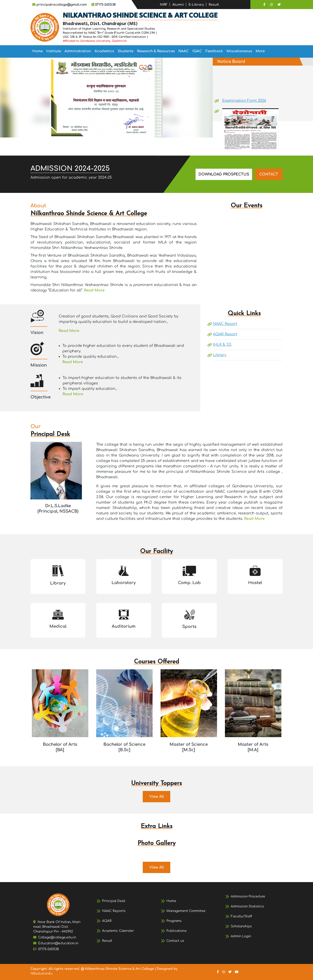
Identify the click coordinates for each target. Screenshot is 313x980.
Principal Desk (114, 901)
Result (214, 5)
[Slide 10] (135, 131)
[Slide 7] (110, 131)
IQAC (197, 51)
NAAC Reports (114, 911)
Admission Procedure (248, 896)
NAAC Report (225, 324)
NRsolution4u (41, 974)
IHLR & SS (222, 345)
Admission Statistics (247, 906)
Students (126, 51)
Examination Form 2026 (244, 110)
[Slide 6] (102, 131)
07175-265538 (48, 949)
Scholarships (241, 926)
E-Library (196, 5)
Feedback (214, 51)
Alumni (178, 5)
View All (157, 797)
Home (37, 51)
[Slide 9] (127, 131)
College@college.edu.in (57, 937)
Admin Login (241, 936)
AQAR (107, 921)
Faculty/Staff (241, 916)
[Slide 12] (151, 131)
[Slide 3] (78, 131)
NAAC (184, 51)
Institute (54, 51)
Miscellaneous (239, 51)
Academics (104, 51)
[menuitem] (37, 51)
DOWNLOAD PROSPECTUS (224, 174)
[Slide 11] (143, 131)
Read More (94, 290)
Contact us (175, 941)
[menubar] (148, 51)
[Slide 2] (70, 131)
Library (220, 355)
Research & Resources (156, 51)
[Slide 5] (94, 131)
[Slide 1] (62, 131)
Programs (174, 921)
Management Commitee (186, 911)
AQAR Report (225, 334)
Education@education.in (58, 943)
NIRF (164, 5)
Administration (78, 51)
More (260, 51)
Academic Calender (118, 931)
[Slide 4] (86, 131)
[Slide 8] (119, 131)
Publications (176, 931)
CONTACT (269, 174)
